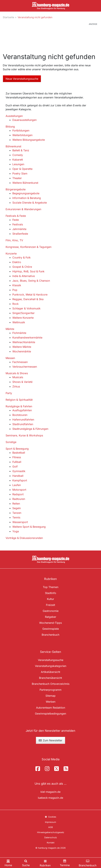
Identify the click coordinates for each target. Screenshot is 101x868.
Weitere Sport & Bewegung (29, 527)
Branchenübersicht (50, 678)
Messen (10, 358)
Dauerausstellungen (24, 120)
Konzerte (11, 254)
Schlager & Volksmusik (26, 308)
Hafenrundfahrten (23, 420)
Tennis (16, 517)
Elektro (17, 262)
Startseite (8, 17)
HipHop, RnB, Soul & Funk (28, 271)
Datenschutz (51, 837)
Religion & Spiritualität (19, 400)
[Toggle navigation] (45, 863)
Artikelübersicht (50, 672)
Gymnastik (19, 471)
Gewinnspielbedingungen (50, 714)
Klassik (17, 285)
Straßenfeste (20, 234)
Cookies (50, 817)
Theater (17, 178)
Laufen (17, 485)
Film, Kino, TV (14, 240)
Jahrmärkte (19, 229)
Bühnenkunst (13, 146)
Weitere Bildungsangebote (29, 140)
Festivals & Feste (16, 216)
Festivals (18, 224)
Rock (15, 304)
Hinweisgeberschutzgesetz (51, 832)
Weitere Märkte (22, 347)
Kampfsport (20, 480)
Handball (18, 476)
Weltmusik (19, 322)
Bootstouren (20, 415)
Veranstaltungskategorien (51, 666)
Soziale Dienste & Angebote (30, 203)
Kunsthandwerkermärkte (27, 338)
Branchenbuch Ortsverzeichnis (51, 684)
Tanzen (17, 513)
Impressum (50, 822)
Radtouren (19, 499)
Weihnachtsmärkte (24, 342)
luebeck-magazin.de (50, 798)
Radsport (18, 494)
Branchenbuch (50, 635)
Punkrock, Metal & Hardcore (30, 295)
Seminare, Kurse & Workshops (24, 435)
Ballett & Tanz (21, 150)
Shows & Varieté (22, 382)
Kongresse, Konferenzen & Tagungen (29, 247)
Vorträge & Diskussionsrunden (24, 538)
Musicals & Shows (17, 373)
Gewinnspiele (51, 629)
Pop (15, 290)
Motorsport (19, 490)
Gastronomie (51, 611)
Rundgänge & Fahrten (19, 406)
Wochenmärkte (22, 351)
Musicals (18, 377)
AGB (50, 827)
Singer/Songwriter (23, 313)
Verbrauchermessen (25, 367)
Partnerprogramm (50, 690)
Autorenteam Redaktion (51, 708)
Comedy (18, 155)
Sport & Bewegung (17, 449)
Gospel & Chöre (22, 267)
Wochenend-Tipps (50, 623)
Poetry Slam (20, 173)
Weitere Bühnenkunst (25, 183)
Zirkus (16, 386)
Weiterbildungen (22, 135)
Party (9, 393)
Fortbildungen (21, 130)
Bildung (10, 127)
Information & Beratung (27, 198)
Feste (16, 220)
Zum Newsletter (50, 740)
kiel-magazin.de (50, 792)
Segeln (17, 508)
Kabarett (18, 160)
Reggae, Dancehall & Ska (28, 299)
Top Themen (51, 587)
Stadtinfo (51, 593)
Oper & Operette (22, 169)
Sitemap (50, 696)
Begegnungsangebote (26, 193)
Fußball (17, 462)
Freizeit (50, 605)
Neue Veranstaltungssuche (22, 79)
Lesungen (18, 164)
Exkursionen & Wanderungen (23, 209)
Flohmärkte (19, 333)
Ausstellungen (14, 116)
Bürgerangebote (16, 189)
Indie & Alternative (24, 276)
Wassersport (20, 522)
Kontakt (51, 843)
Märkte (10, 329)
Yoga (16, 531)
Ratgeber (51, 617)
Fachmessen (20, 362)
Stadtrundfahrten (23, 424)
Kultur (50, 599)
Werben (51, 702)
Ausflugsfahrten (22, 410)
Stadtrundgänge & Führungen (30, 429)
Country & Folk (22, 257)
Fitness (17, 457)
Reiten (16, 504)
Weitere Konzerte (23, 318)
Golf (15, 466)
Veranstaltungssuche (51, 660)
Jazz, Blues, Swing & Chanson (31, 281)
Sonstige (11, 442)
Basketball (19, 453)
